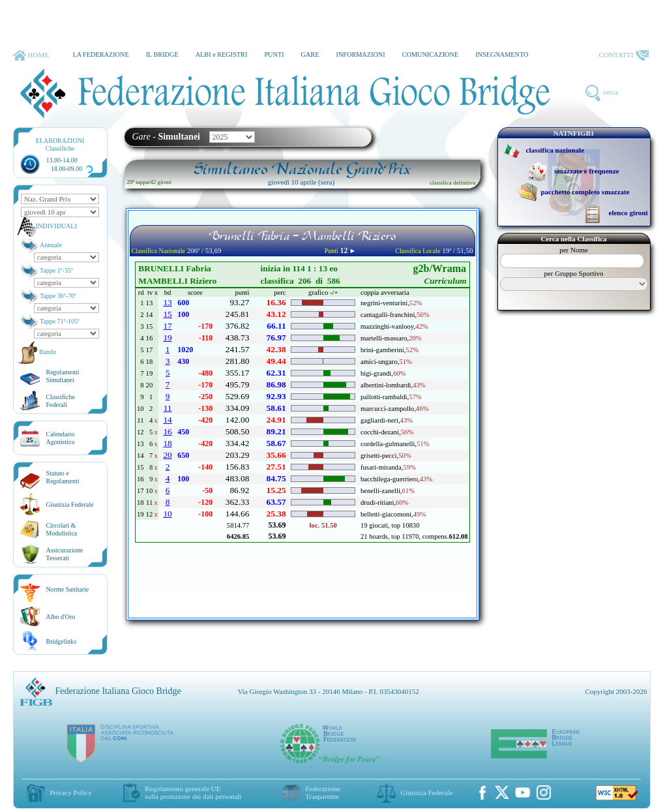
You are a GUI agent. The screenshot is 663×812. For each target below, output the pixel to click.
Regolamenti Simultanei (63, 376)
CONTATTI (624, 55)
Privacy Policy (70, 792)
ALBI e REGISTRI (222, 54)
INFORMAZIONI (360, 54)
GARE (310, 54)
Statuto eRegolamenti (63, 477)
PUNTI (274, 54)
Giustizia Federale (70, 504)
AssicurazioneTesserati (65, 554)
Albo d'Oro (61, 617)
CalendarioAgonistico (61, 438)
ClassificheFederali (61, 401)
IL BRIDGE (162, 54)
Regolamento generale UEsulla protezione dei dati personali (193, 792)
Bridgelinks (62, 641)
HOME (31, 55)
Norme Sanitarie (68, 589)
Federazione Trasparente (323, 792)
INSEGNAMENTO (502, 54)
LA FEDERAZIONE (100, 54)
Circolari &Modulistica (62, 529)
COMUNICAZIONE (431, 54)
